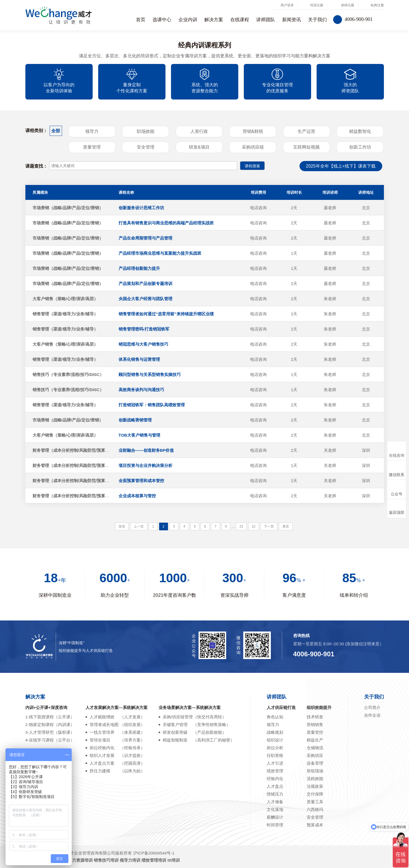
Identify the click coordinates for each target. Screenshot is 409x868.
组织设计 (275, 740)
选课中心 (162, 20)
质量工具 (315, 802)
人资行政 (199, 131)
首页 (141, 20)
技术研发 (315, 717)
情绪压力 (275, 794)
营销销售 (315, 725)
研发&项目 (199, 147)
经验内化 (275, 779)
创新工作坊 (360, 147)
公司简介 (372, 707)
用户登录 (287, 5)
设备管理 (315, 763)
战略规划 (275, 732)
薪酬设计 (275, 817)
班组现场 (315, 771)
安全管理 (146, 147)
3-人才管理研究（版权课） (50, 732)
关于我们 (317, 20)
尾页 (286, 526)
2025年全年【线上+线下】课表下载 (341, 166)
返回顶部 (397, 509)
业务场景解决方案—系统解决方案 (190, 707)
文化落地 (275, 809)
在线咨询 (397, 451)
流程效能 (315, 779)
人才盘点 (275, 786)
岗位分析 (275, 748)
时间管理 (275, 825)
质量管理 (92, 147)
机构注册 (377, 5)
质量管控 (315, 732)
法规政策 (315, 786)
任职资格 (275, 755)
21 (241, 526)
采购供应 (315, 755)
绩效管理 (275, 771)
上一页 (139, 526)
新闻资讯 (292, 20)
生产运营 (306, 131)
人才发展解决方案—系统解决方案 (117, 707)
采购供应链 (253, 147)
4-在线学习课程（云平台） (50, 740)
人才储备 (275, 802)
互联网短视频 (306, 147)
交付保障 (315, 794)
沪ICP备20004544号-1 (154, 853)
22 (254, 526)
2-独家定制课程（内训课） (50, 725)
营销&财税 (253, 131)
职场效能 (146, 131)
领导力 (92, 131)
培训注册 (317, 5)
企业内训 (188, 20)
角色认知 (275, 717)
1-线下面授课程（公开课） (50, 717)
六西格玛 (315, 809)
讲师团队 (266, 20)
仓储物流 (315, 748)
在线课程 (240, 20)
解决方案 (214, 20)
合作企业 (372, 715)
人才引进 (275, 763)
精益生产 (315, 740)
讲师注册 (347, 5)
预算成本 (315, 825)
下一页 (269, 526)
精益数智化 (360, 131)
